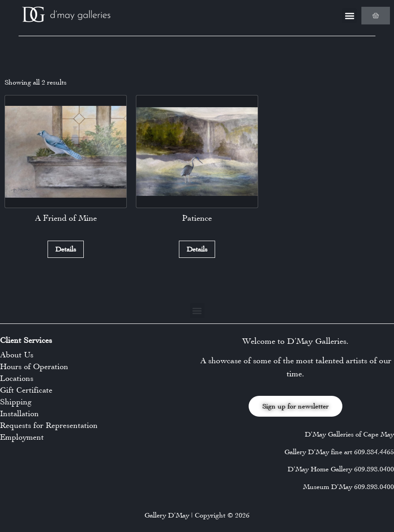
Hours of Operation (34, 366)
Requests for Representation (49, 425)
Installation (19, 413)
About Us (17, 355)
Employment (22, 437)
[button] (349, 16)
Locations (17, 378)
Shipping (16, 402)
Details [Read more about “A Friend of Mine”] (66, 249)
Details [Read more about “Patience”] (197, 249)
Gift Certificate (26, 390)
